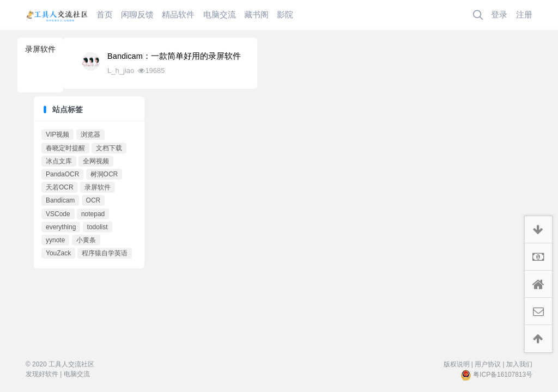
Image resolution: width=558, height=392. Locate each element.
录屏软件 (98, 187)
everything (61, 227)
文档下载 (109, 148)
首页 (105, 14)
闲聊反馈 (137, 14)
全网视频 (96, 161)
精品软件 (178, 14)
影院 (285, 14)
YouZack (58, 253)
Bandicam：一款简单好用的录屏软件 (174, 56)
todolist (98, 227)
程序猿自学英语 (105, 253)
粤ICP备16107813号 (503, 375)
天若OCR (60, 187)
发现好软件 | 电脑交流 (58, 374)
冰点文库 (59, 161)
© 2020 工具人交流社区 (60, 364)
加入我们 (519, 364)
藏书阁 (256, 14)
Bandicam (60, 200)
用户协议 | (489, 364)
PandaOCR (62, 174)
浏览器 (90, 134)
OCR (93, 200)
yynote (55, 240)
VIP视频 (57, 134)
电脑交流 (220, 14)
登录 (499, 14)
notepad (93, 214)
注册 (524, 14)
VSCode (58, 214)
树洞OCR (104, 174)
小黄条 (86, 240)
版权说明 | (458, 364)
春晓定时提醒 (65, 148)
